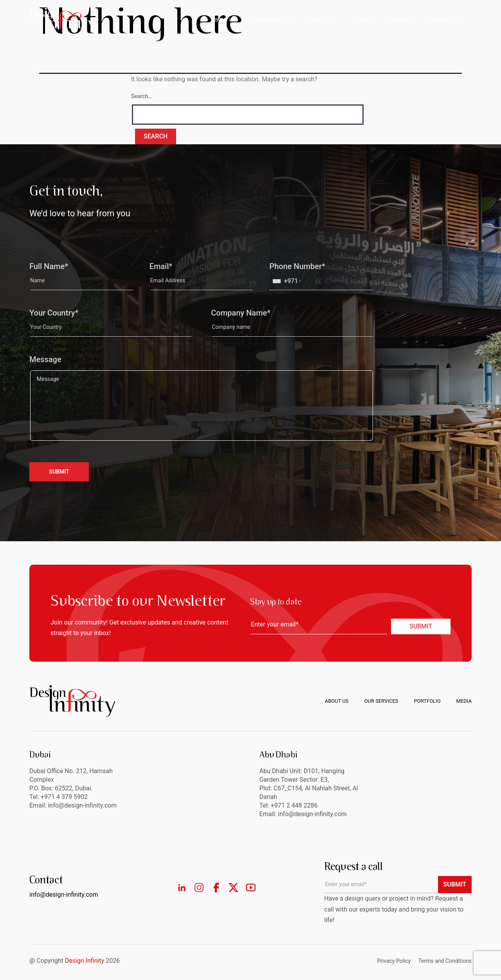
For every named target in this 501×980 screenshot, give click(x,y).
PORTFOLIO (322, 20)
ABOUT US (224, 20)
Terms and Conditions (445, 961)
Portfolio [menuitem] (427, 701)
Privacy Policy (394, 961)
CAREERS (401, 20)
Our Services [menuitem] (381, 701)
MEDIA (363, 20)
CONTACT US (446, 20)
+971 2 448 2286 (294, 805)
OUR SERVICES (272, 20)
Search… (141, 96)
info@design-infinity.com (312, 814)
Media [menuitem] (464, 701)
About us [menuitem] (337, 701)
